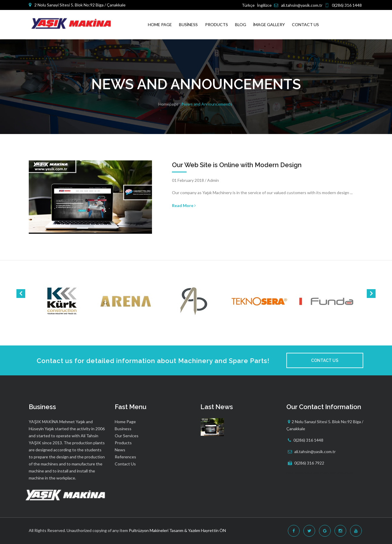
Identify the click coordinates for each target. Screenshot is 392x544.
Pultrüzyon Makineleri (149, 530)
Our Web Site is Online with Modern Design (237, 165)
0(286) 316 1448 (347, 5)
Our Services (127, 436)
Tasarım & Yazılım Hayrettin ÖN (198, 530)
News (120, 450)
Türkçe (248, 5)
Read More (184, 205)
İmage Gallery (269, 24)
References (125, 457)
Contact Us (305, 24)
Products (217, 24)
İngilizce (264, 5)
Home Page (160, 24)
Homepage (168, 104)
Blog (241, 24)
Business (189, 24)
